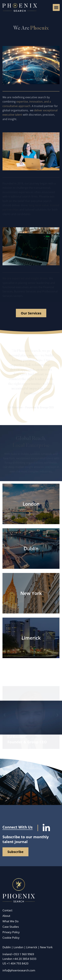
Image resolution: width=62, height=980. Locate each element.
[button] (56, 7)
